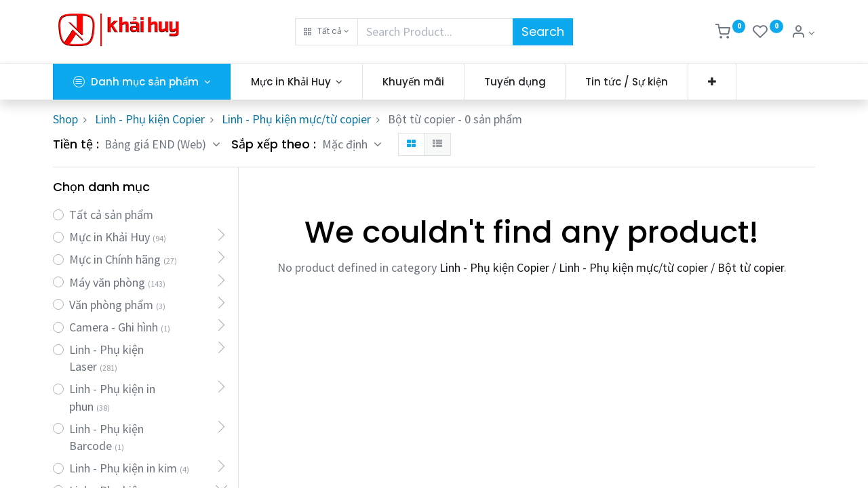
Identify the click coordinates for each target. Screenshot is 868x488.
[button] (327, 32)
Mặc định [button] (346, 144)
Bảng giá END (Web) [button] (157, 144)
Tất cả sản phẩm (111, 215)
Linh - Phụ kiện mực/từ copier (296, 119)
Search (543, 32)
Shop (65, 119)
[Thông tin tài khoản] (803, 33)
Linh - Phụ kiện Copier (150, 119)
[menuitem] (413, 82)
